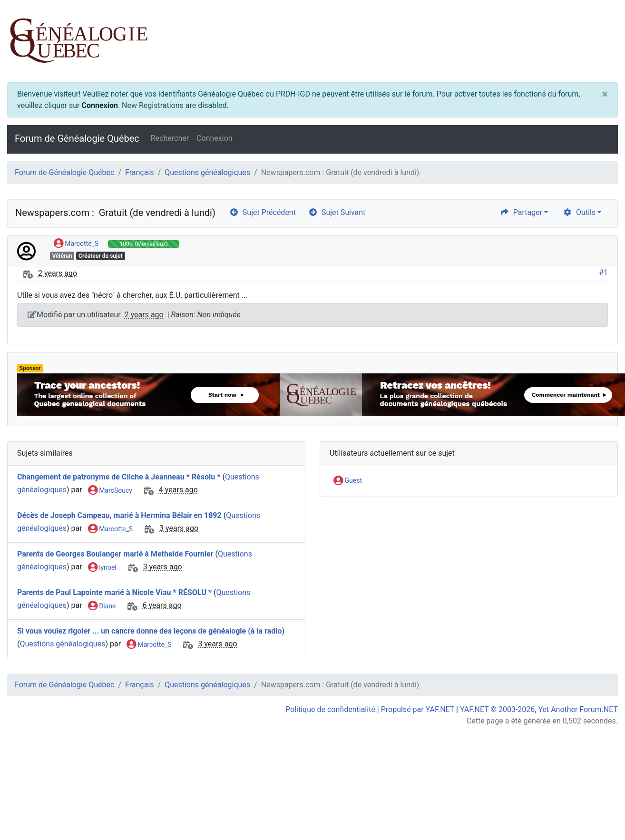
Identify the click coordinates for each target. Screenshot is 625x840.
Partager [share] (521, 212)
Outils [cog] (579, 212)
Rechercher (170, 138)
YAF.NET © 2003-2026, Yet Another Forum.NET (539, 709)
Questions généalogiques (207, 172)
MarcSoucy (110, 491)
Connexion (99, 105)
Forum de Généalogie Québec (77, 138)
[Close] (605, 94)
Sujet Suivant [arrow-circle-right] (337, 212)
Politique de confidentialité (330, 709)
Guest (348, 481)
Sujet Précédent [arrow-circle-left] (263, 212)
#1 (603, 272)
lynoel (102, 568)
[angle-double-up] (599, 810)
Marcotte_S (76, 244)
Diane (102, 606)
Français (140, 172)
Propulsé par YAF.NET (418, 709)
